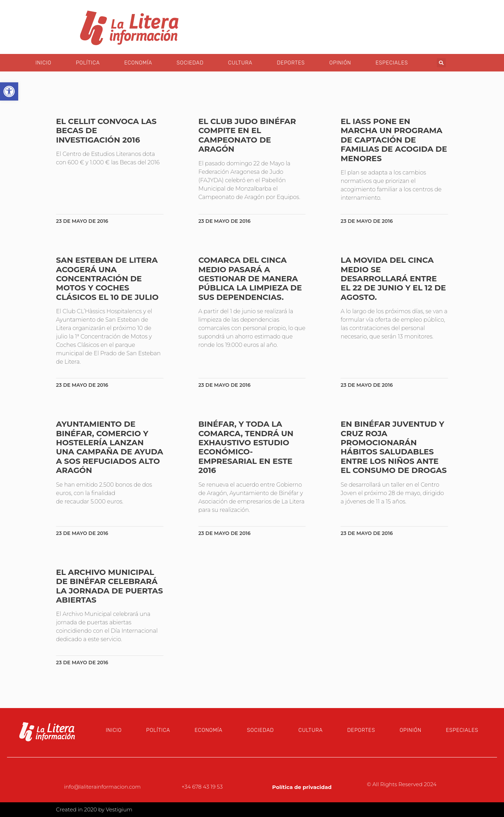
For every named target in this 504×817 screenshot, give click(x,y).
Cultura (240, 63)
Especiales (392, 63)
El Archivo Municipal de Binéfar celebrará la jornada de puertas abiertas (109, 586)
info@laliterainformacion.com (102, 787)
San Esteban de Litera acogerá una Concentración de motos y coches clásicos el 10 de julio (107, 279)
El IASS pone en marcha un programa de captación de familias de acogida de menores (394, 140)
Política (88, 63)
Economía (138, 63)
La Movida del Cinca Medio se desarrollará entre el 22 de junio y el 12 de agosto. (393, 279)
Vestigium (119, 809)
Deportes (291, 63)
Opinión (340, 63)
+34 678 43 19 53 (202, 787)
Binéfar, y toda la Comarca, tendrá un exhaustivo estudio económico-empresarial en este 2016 (246, 447)
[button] (441, 63)
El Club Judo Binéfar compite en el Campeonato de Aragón (247, 135)
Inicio (43, 63)
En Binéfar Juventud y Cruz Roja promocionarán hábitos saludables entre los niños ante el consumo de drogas (394, 447)
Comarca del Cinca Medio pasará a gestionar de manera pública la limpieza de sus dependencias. (250, 279)
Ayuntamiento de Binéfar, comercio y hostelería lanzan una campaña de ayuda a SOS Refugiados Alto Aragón (110, 447)
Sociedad (190, 63)
